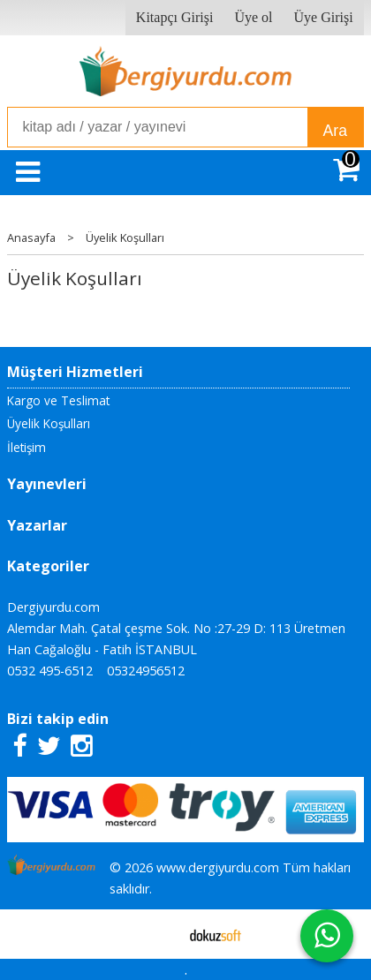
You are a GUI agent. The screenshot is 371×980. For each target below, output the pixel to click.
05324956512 (146, 671)
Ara (335, 131)
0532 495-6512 (50, 671)
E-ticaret (158, 934)
